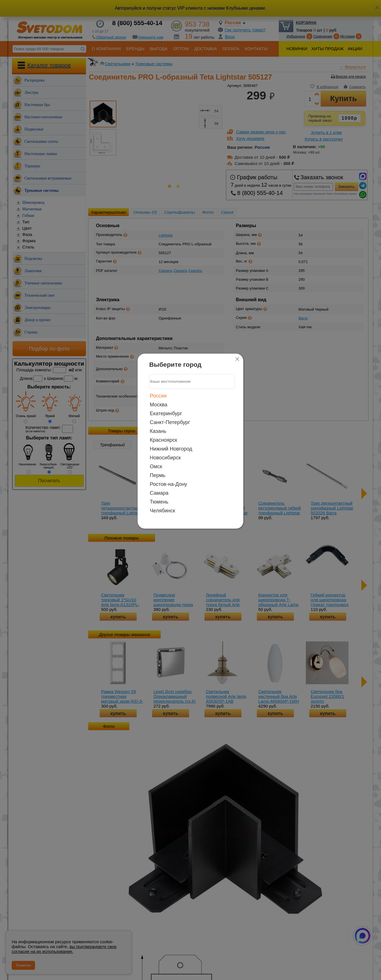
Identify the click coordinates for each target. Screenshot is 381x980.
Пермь (158, 475)
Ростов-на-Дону (168, 484)
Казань (158, 431)
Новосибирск (165, 457)
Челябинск (162, 510)
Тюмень (159, 502)
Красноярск (163, 440)
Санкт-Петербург (170, 422)
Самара (159, 493)
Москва (158, 404)
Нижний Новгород (171, 449)
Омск (156, 466)
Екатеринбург (166, 413)
